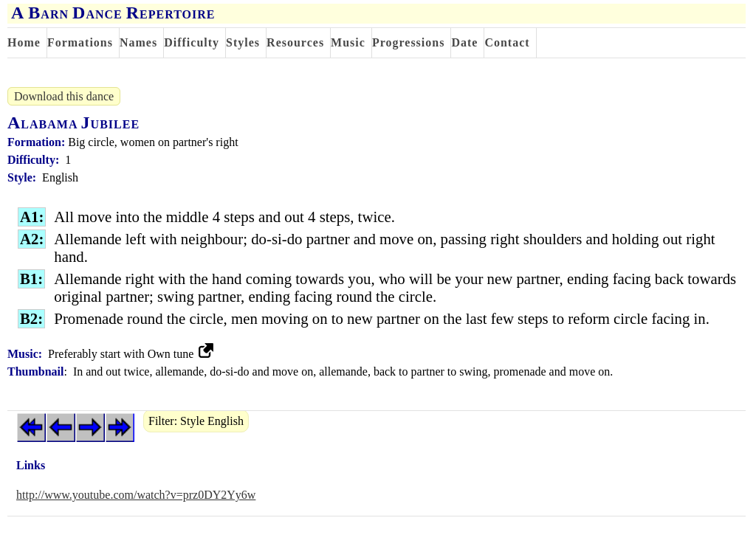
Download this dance (64, 96)
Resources (295, 42)
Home (24, 42)
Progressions (409, 42)
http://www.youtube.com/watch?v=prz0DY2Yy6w (136, 495)
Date (464, 42)
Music (348, 42)
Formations (80, 42)
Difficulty (192, 42)
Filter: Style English (196, 421)
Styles (243, 42)
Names (138, 42)
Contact (507, 42)
